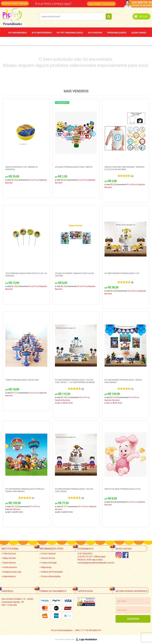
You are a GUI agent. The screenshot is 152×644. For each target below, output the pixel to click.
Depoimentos (66, 41)
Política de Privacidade (52, 572)
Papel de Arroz (88, 41)
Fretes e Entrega (49, 563)
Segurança (46, 567)
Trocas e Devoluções (51, 576)
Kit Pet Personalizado (70, 33)
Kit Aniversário (18, 33)
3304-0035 (85, 553)
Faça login (23, 3)
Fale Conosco (108, 4)
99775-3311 (91, 556)
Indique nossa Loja (12, 572)
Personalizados (117, 33)
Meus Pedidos (95, 4)
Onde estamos (10, 567)
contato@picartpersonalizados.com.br (96, 563)
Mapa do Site (9, 558)
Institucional (10, 549)
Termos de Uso (48, 558)
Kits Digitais (95, 33)
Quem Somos (139, 33)
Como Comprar (48, 553)
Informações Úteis (51, 549)
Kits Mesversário (42, 33)
